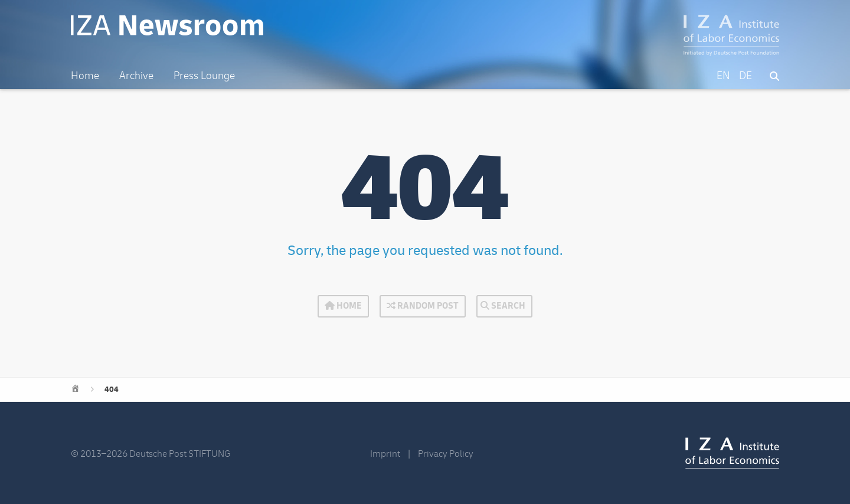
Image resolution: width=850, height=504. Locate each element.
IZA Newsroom (167, 25)
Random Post (423, 306)
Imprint (385, 454)
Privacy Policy (446, 454)
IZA (732, 453)
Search (503, 306)
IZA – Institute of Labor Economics (732, 35)
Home (343, 306)
